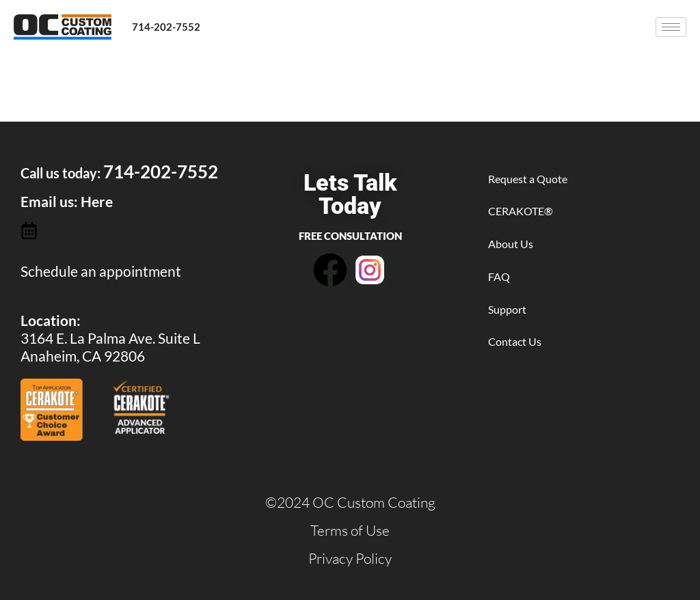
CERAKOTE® (521, 211)
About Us (511, 244)
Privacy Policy (350, 558)
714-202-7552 (166, 27)
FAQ (499, 276)
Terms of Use (350, 530)
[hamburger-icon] (671, 27)
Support (507, 309)
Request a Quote (528, 179)
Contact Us (515, 341)
